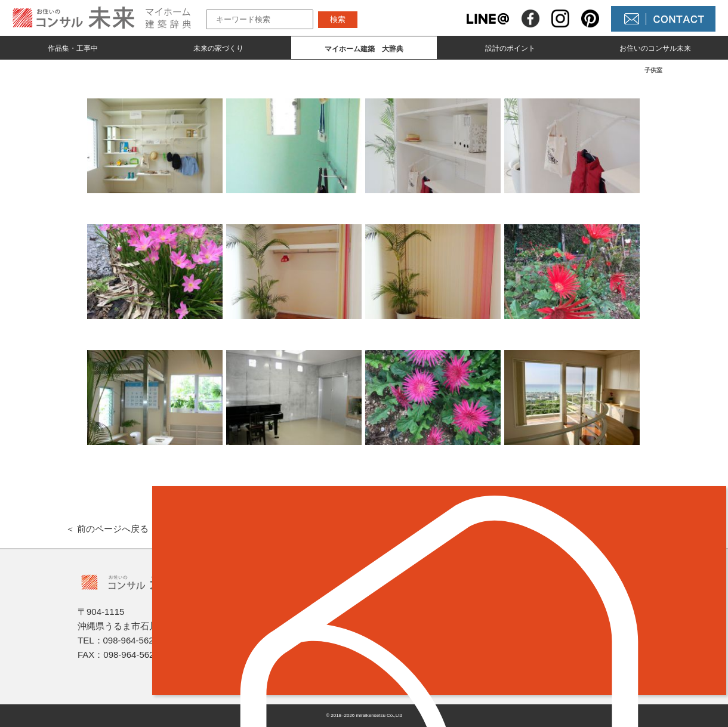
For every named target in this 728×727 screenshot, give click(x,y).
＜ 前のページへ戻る (107, 529)
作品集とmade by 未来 (294, 606)
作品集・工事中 (73, 48)
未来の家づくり (218, 48)
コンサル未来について (436, 646)
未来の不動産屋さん (431, 606)
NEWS (402, 626)
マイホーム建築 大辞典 (298, 646)
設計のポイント (510, 48)
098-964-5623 (131, 640)
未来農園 (407, 666)
